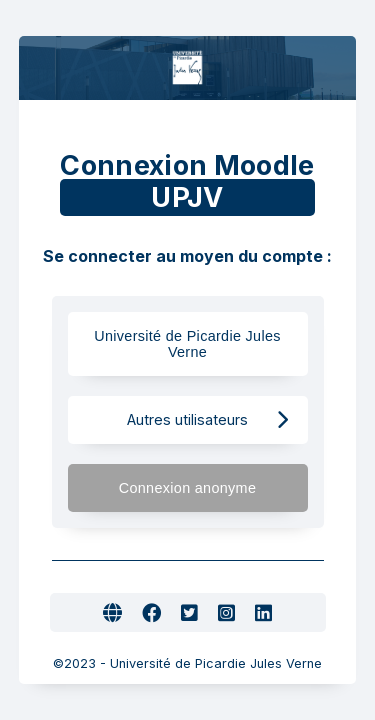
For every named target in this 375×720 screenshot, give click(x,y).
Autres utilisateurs (207, 419)
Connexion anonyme (203, 487)
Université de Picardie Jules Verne (187, 344)
